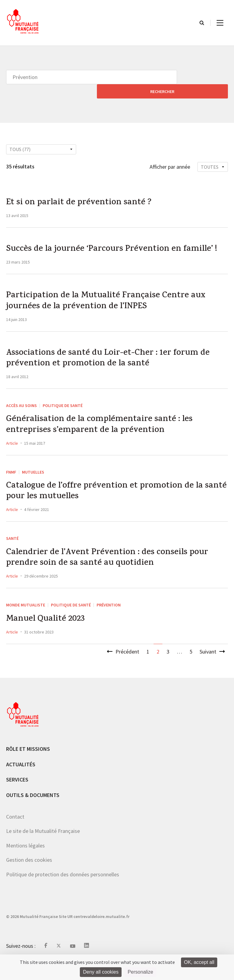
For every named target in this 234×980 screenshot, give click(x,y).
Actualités (21, 781)
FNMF (11, 482)
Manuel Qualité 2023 (49, 636)
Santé (12, 551)
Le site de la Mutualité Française (43, 848)
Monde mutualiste (26, 621)
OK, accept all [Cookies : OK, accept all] (199, 962)
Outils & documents (33, 812)
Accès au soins (21, 412)
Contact (15, 834)
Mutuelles (33, 482)
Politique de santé (63, 412)
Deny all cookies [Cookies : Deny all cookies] (101, 972)
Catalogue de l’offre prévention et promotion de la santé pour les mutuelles (110, 503)
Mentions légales (25, 863)
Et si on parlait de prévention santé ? (84, 189)
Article (12, 453)
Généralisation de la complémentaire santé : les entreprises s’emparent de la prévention (105, 433)
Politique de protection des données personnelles (63, 892)
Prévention (109, 621)
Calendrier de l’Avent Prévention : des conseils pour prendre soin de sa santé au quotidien (113, 572)
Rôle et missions (28, 766)
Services (17, 797)
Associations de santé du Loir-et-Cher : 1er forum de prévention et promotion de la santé (114, 364)
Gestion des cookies (29, 877)
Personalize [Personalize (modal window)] (140, 972)
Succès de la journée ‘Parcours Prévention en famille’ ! (115, 243)
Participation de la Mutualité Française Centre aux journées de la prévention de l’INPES (112, 304)
